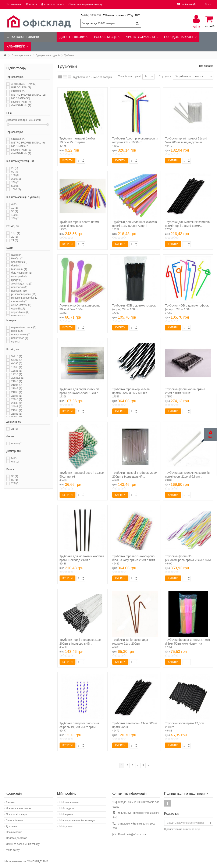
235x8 (17, 403)
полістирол (20, 338)
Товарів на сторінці (129, 77)
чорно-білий (20, 312)
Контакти (32, 4)
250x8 (17, 414)
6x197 (17, 360)
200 (16, 179)
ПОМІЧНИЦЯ (22, 102)
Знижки (10, 803)
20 (15, 237)
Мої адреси (66, 814)
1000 (16, 189)
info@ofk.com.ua (136, 835)
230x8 (17, 399)
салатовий (19, 301)
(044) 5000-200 (92, 15)
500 (15, 186)
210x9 (17, 389)
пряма (17, 443)
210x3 (17, 381)
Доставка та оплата (53, 4)
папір (17, 331)
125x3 (17, 367)
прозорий (19, 291)
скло (16, 342)
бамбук (17, 258)
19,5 (16, 233)
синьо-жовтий (21, 305)
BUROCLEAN (21, 88)
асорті (17, 255)
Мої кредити (67, 808)
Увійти (196, 27)
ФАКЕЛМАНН (21, 105)
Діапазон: (12, 120)
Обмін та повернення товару (85, 4)
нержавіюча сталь (24, 327)
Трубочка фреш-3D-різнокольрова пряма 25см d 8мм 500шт (188, 560)
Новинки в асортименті (19, 808)
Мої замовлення (69, 803)
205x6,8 (18, 378)
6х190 (17, 364)
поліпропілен (21, 334)
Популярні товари (16, 814)
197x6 (17, 374)
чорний (18, 309)
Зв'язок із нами (15, 820)
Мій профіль (67, 793)
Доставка (11, 826)
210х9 (17, 392)
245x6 (17, 410)
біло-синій (19, 269)
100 (15, 175)
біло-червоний (22, 273)
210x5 (17, 385)
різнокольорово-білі (25, 298)
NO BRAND (21, 98)
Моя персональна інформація (77, 820)
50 (15, 172)
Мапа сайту (13, 850)
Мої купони (66, 826)
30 (15, 476)
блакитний (19, 262)
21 (15, 240)
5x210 (17, 356)
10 (15, 208)
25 (15, 168)
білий (16, 266)
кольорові (19, 276)
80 (15, 480)
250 (15, 183)
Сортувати (165, 77)
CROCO (18, 91)
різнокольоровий (24, 294)
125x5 (17, 371)
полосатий (19, 287)
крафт (17, 280)
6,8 (15, 462)
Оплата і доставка (17, 838)
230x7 (17, 396)
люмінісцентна (22, 284)
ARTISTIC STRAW (24, 84)
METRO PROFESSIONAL (29, 95)
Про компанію (14, 4)
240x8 (17, 407)
